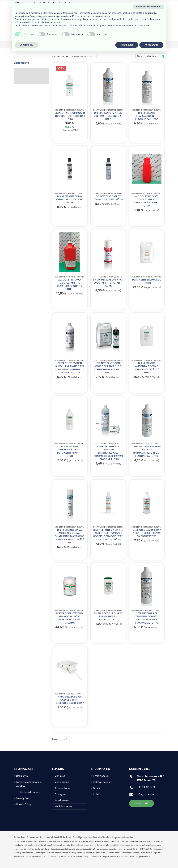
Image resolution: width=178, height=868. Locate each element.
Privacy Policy (24, 798)
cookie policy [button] (104, 16)
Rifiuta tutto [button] (127, 45)
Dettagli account (103, 782)
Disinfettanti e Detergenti (65, 110)
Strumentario (62, 788)
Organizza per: (61, 57)
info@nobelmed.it (147, 794)
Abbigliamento (63, 806)
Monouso (60, 776)
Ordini (96, 788)
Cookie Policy (24, 804)
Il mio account (101, 776)
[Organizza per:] (84, 57)
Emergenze (61, 794)
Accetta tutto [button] (151, 45)
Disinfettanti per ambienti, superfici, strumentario (153, 194)
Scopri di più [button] (27, 45)
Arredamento (62, 800)
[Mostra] (67, 739)
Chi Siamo (22, 776)
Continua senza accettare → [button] (149, 7)
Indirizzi (97, 794)
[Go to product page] (70, 85)
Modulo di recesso (30, 792)
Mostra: (56, 739)
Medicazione (62, 782)
